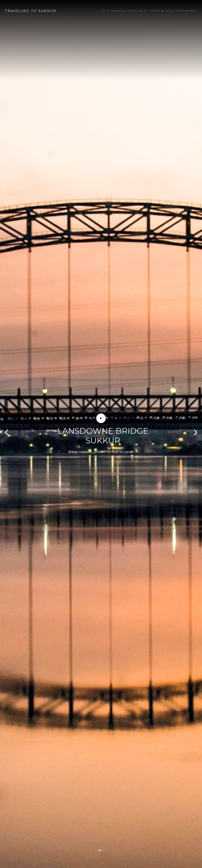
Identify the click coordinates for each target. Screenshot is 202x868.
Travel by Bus (186, 11)
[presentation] (6, 432)
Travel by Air (138, 11)
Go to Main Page (114, 11)
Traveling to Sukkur (31, 11)
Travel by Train (162, 11)
